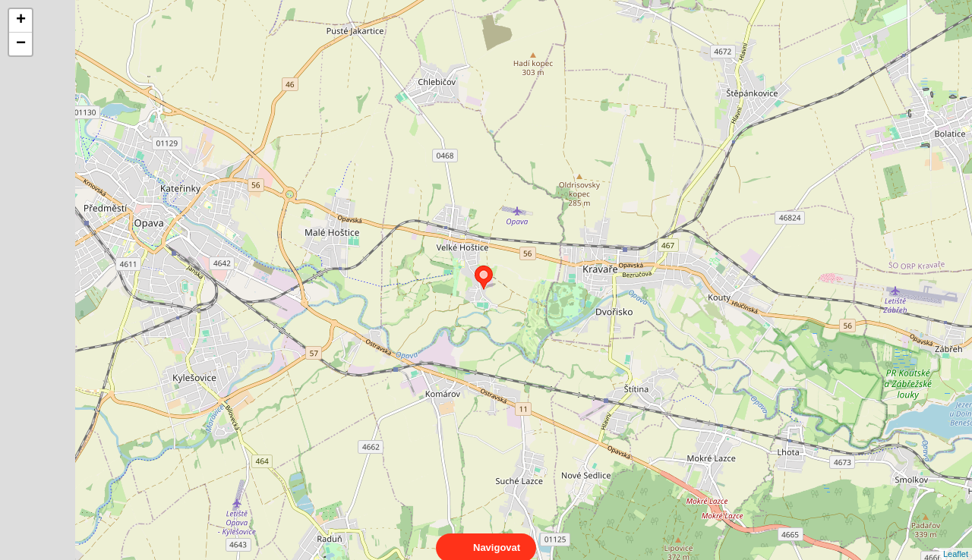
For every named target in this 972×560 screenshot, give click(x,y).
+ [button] (21, 20)
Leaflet (956, 540)
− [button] (21, 44)
